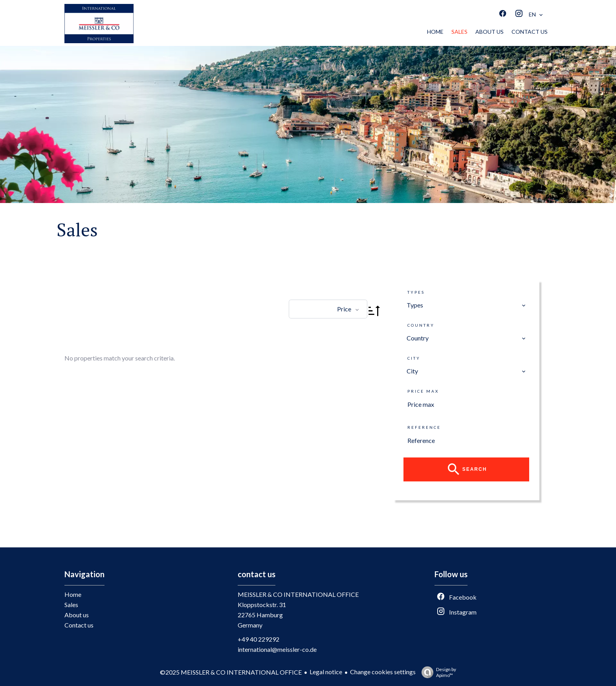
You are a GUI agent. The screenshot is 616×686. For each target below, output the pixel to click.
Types (416, 292)
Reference (424, 427)
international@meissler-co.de (277, 649)
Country (421, 325)
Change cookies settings (383, 672)
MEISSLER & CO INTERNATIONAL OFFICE (298, 594)
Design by (437, 672)
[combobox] (466, 305)
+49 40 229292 (258, 639)
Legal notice (326, 672)
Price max (423, 391)
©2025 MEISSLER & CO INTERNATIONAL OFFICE (231, 672)
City (414, 358)
